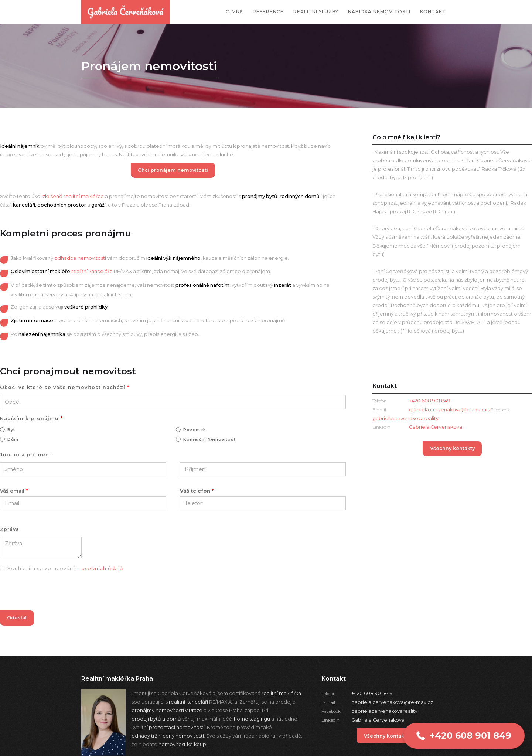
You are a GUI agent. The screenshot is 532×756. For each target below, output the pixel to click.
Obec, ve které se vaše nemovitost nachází (65, 387)
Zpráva (10, 529)
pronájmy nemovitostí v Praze (167, 710)
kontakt (433, 12)
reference (268, 12)
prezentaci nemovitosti (177, 727)
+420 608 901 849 (372, 693)
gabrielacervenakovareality (384, 711)
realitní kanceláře (92, 271)
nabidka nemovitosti (379, 12)
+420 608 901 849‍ (430, 401)
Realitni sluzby (316, 12)
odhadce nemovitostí (80, 258)
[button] (464, 736)
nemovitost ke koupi (183, 744)
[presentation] (56, 593)
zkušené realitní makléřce (73, 196)
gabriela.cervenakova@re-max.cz (450, 410)
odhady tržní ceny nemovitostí (168, 736)
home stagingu (252, 719)
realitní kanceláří (188, 702)
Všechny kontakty (452, 448)
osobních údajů (102, 568)
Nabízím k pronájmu (31, 418)
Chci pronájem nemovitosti (173, 170)
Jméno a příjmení (25, 455)
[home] (126, 12)
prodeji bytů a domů (156, 719)
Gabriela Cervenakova (436, 427)
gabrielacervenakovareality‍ (405, 418)
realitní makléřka (281, 693)
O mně (234, 12)
